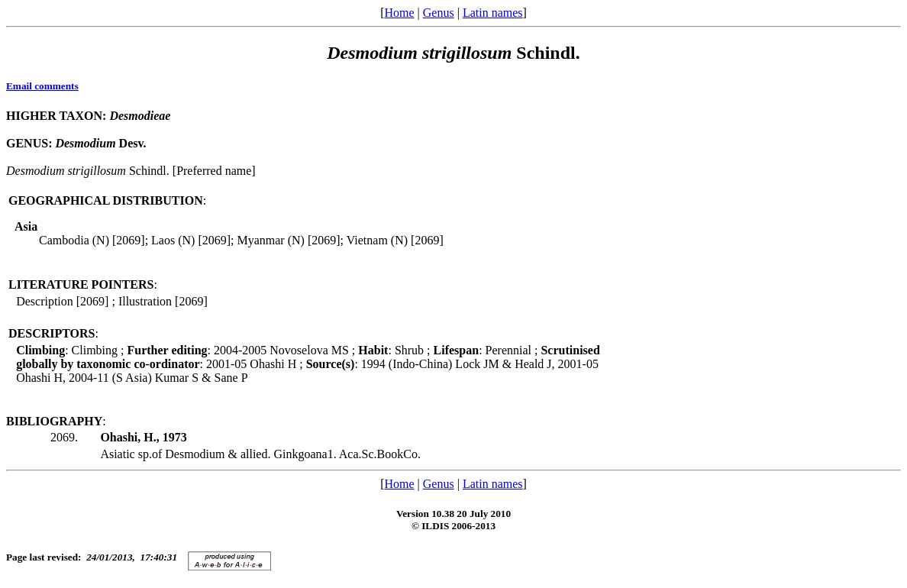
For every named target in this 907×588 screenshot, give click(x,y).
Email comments (42, 86)
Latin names (493, 13)
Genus (439, 13)
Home (399, 13)
